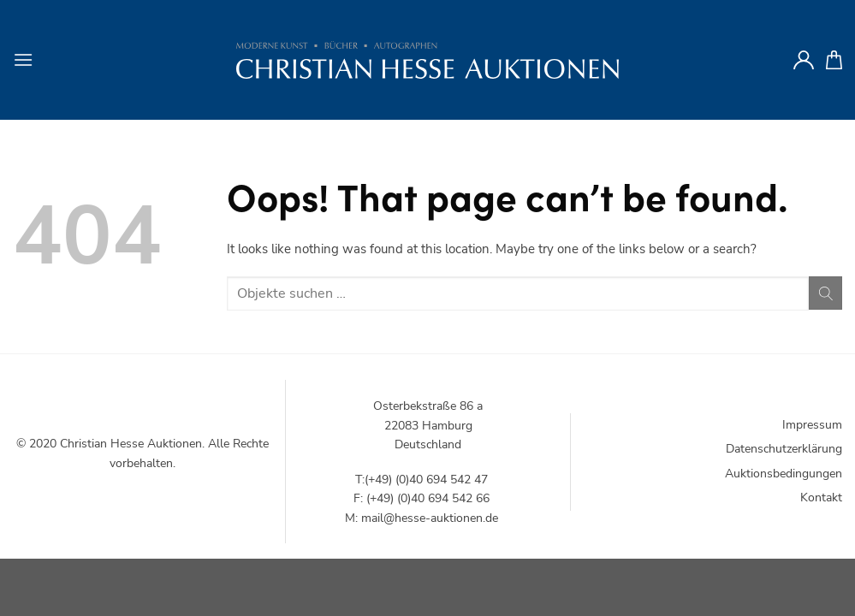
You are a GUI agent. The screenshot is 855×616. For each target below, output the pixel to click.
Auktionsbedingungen (784, 474)
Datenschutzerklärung (784, 449)
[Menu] (23, 59)
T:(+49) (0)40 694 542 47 (422, 480)
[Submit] (825, 293)
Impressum (812, 425)
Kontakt (821, 498)
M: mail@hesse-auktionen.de (422, 518)
